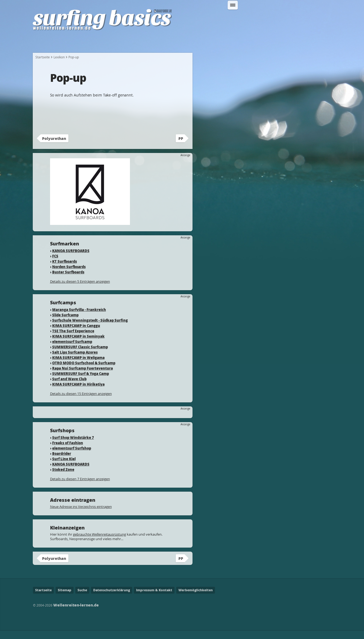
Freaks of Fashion (68, 452)
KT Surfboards (65, 270)
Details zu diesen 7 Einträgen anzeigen (80, 488)
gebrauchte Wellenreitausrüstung (99, 543)
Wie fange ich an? (84, 43)
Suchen (288, 20)
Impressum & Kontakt (154, 599)
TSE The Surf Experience (73, 340)
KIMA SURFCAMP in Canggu (76, 334)
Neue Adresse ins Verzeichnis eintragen (81, 515)
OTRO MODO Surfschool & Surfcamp (84, 372)
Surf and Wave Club (69, 388)
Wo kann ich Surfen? (218, 43)
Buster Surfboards (68, 281)
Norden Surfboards (69, 275)
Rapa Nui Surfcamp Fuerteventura (83, 377)
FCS (55, 265)
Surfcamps (259, 43)
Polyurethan (54, 147)
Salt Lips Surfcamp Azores (75, 361)
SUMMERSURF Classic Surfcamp (80, 356)
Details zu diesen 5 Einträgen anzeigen (80, 290)
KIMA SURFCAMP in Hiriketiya (78, 393)
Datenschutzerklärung (112, 599)
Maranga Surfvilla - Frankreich (79, 318)
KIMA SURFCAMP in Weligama (78, 366)
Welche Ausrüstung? (132, 43)
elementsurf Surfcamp (72, 350)
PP (181, 147)
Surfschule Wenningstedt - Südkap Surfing (90, 329)
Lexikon (289, 43)
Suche (82, 599)
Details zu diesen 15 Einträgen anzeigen (81, 402)
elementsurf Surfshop (72, 457)
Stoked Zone (63, 478)
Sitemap (65, 599)
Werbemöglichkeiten (196, 599)
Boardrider (62, 462)
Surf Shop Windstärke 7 (73, 446)
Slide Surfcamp (65, 324)
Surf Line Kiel (64, 468)
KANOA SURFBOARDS (71, 259)
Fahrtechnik (175, 43)
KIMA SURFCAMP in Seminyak (78, 345)
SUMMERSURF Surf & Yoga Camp (81, 382)
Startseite (47, 43)
